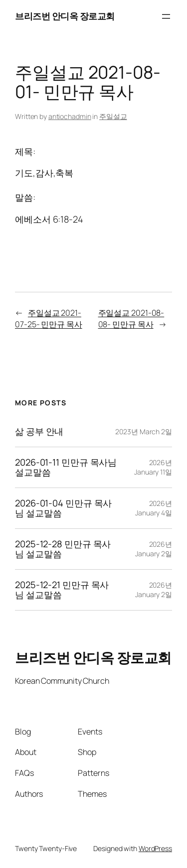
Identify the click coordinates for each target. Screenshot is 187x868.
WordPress (155, 848)
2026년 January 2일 (154, 549)
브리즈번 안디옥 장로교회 (65, 16)
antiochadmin (70, 116)
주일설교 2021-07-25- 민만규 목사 (49, 318)
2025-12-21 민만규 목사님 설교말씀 (62, 590)
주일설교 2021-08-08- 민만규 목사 (131, 318)
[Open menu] (166, 16)
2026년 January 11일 (153, 467)
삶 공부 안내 (39, 431)
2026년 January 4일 (154, 508)
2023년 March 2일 (144, 432)
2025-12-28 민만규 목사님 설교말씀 (63, 549)
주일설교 (113, 116)
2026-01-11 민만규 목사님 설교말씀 (66, 467)
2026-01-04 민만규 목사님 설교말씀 (63, 508)
